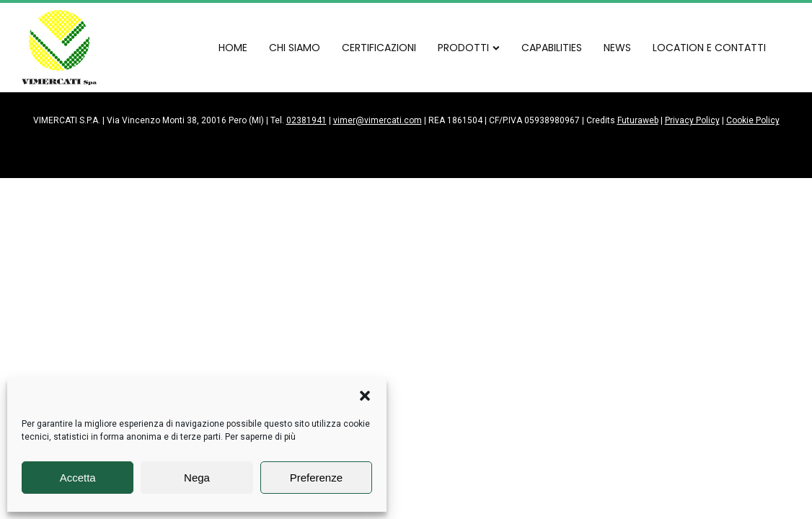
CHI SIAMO (295, 48)
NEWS (617, 48)
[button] (365, 396)
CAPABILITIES (552, 48)
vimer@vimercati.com (378, 120)
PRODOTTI (469, 48)
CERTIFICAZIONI (379, 48)
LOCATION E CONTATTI (709, 48)
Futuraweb (638, 120)
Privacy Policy (692, 120)
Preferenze (316, 478)
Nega (197, 478)
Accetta (78, 478)
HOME (233, 48)
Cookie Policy (753, 120)
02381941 (306, 120)
